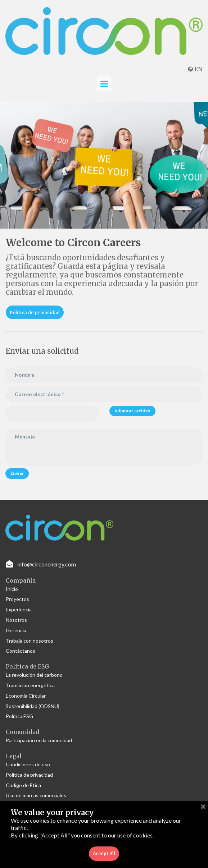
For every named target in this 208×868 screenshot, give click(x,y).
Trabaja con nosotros (30, 641)
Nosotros (16, 620)
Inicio (12, 589)
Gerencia (16, 630)
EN (195, 69)
